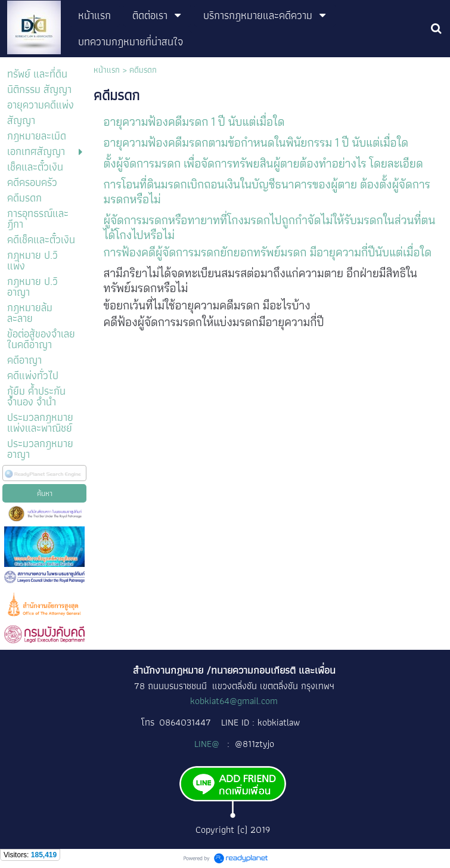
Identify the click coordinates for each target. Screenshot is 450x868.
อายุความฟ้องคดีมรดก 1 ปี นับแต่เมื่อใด (194, 122)
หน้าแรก (107, 70)
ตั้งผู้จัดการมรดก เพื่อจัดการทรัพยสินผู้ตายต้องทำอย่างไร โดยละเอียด (263, 163)
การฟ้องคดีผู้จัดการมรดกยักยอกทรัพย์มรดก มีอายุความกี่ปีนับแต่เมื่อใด (268, 252)
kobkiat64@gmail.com (234, 701)
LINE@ (208, 744)
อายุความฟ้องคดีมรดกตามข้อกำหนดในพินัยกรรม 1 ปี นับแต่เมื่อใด (256, 142)
